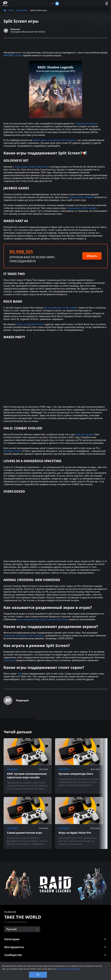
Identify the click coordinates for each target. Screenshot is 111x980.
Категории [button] (12, 939)
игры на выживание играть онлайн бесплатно (43, 619)
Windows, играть (13, 451)
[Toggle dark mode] (55, 4)
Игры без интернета (86, 123)
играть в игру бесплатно (30, 324)
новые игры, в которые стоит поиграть (54, 140)
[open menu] (107, 4)
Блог (11, 10)
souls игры (9, 660)
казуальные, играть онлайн (82, 208)
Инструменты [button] (14, 947)
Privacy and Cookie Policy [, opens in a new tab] (69, 969)
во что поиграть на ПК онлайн (61, 308)
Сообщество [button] (13, 955)
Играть (92, 256)
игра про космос (84, 434)
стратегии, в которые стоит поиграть (24, 635)
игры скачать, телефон (81, 197)
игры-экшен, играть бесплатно (32, 167)
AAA (19, 674)
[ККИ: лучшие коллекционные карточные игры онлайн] (28, 766)
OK (38, 975)
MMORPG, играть (13, 55)
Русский (12, 929)
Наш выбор (22, 10)
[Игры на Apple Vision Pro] (79, 823)
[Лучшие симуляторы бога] (79, 766)
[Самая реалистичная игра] (28, 823)
